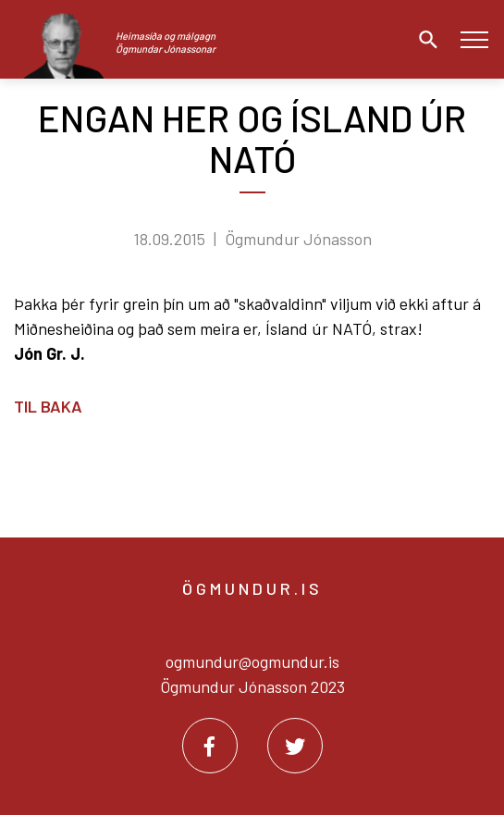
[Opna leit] (424, 40)
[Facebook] (210, 746)
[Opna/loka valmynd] (474, 39)
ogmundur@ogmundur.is (252, 661)
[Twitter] (295, 746)
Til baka (48, 406)
